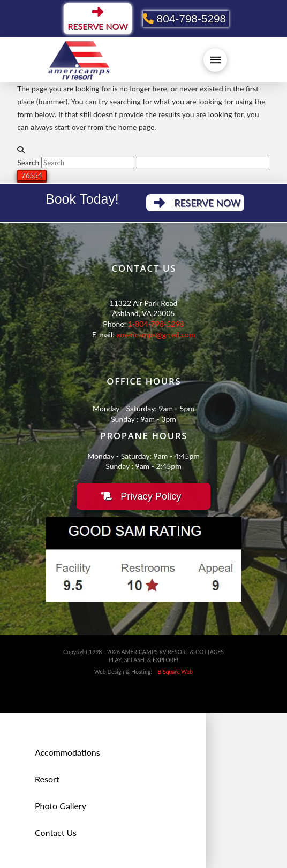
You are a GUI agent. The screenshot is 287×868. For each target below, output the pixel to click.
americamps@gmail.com (156, 335)
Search (28, 162)
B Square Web (173, 672)
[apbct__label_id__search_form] (203, 163)
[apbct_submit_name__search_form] (32, 175)
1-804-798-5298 (156, 324)
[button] (215, 60)
